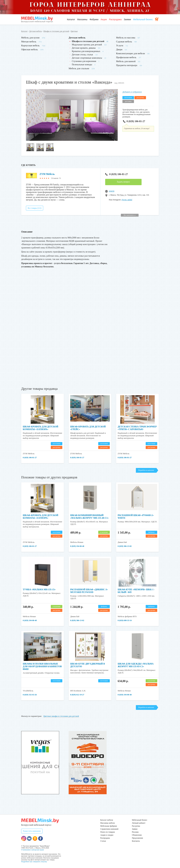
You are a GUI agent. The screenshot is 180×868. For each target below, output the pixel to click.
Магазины (82, 19)
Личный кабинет (139, 823)
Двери (119, 49)
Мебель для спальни (79, 68)
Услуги (120, 46)
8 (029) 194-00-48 (77, 546)
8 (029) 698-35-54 (125, 620)
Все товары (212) (35, 208)
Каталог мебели (107, 820)
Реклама (135, 832)
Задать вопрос (123, 182)
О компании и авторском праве (33, 850)
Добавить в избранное (132, 92)
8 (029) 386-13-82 (125, 546)
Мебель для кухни (30, 38)
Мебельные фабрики (109, 826)
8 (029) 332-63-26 (30, 695)
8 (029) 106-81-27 (134, 121)
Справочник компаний (109, 829)
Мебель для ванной (126, 61)
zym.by (112, 191)
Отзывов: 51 (56, 178)
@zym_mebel (127, 200)
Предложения (137, 838)
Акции (104, 19)
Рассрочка (136, 826)
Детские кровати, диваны (84, 48)
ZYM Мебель (47, 174)
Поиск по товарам (108, 832)
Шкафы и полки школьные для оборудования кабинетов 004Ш (42, 666)
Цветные (74, 31)
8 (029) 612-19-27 (77, 695)
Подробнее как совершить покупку (34, 862)
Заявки (127, 19)
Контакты (136, 841)
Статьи (103, 841)
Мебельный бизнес (143, 19)
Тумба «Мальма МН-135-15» (39, 590)
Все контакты (130, 215)
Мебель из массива (126, 38)
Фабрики (94, 19)
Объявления (137, 835)
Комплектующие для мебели (130, 53)
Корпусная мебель (30, 46)
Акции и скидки (107, 835)
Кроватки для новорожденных (86, 51)
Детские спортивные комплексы (87, 58)
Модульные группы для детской (87, 45)
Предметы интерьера (127, 65)
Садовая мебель (124, 42)
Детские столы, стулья (82, 55)
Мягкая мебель (29, 42)
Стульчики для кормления (84, 61)
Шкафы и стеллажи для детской (56, 31)
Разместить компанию (32, 831)
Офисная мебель (29, 49)
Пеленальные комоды (82, 65)
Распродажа (115, 19)
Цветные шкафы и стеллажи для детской (61, 716)
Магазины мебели (108, 823)
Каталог (71, 19)
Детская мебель (36, 31)
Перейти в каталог (146, 470)
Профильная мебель (126, 57)
